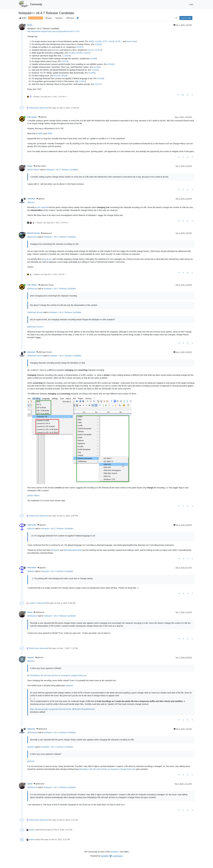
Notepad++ (115, 852)
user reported (42, 207)
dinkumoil (31, 199)
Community (36, 4)
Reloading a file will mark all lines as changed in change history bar (59, 675)
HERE (40, 133)
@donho (43, 117)
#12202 (97, 67)
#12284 (91, 73)
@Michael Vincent (46, 285)
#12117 (98, 84)
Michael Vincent (34, 233)
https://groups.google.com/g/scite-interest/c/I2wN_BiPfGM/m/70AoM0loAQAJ (62, 709)
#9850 (91, 41)
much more (131, 41)
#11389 (72, 53)
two (51, 259)
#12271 (91, 50)
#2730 (118, 41)
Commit (67, 56)
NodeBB (104, 856)
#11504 (100, 78)
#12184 (57, 76)
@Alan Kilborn (40, 166)
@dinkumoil (46, 233)
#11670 (86, 53)
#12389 (98, 41)
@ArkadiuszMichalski (73, 550)
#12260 (79, 53)
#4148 (111, 41)
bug (45, 259)
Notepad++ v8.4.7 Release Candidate (62, 170)
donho (30, 25)
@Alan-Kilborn (33, 170)
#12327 (79, 47)
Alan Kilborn (32, 117)
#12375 (65, 61)
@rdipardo (55, 550)
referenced (44, 108)
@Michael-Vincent (35, 312)
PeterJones (34, 108)
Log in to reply (186, 18)
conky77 (33, 603)
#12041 (82, 81)
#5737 (105, 41)
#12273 (98, 50)
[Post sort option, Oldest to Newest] (176, 18)
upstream (69, 685)
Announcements (36, 18)
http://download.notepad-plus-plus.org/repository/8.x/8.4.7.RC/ (53, 31)
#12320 (111, 64)
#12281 (98, 44)
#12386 (93, 59)
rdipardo (31, 658)
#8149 (64, 76)
